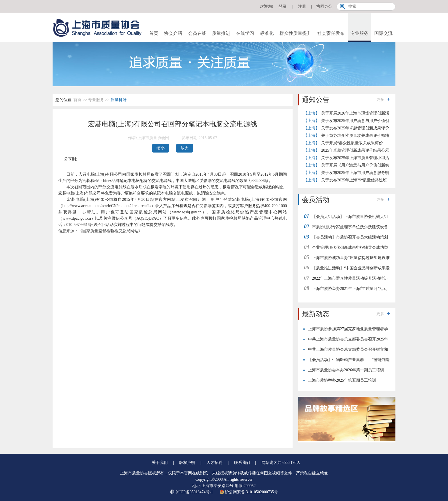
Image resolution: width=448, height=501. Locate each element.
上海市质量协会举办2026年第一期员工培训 (346, 370)
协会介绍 (173, 33)
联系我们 (242, 463)
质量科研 (119, 100)
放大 (185, 148)
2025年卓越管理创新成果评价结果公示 (355, 150)
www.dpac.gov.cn (77, 218)
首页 (154, 33)
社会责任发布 (331, 33)
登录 (283, 6)
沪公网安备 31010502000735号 (249, 492)
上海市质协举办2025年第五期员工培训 (342, 380)
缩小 (161, 148)
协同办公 (324, 6)
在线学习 (245, 33)
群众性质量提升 (295, 33)
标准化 (267, 33)
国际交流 (383, 33)
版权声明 (187, 463)
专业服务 (359, 33)
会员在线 (197, 33)
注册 (302, 6)
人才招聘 (215, 463)
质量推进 (221, 33)
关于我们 (160, 463)
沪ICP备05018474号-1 (192, 492)
